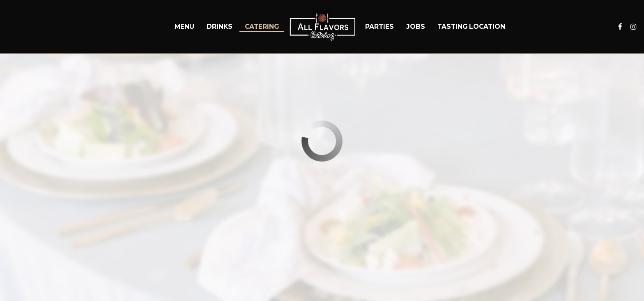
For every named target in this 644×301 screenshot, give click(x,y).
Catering (262, 27)
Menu (184, 27)
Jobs (416, 27)
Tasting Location (471, 27)
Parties (379, 27)
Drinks (220, 27)
